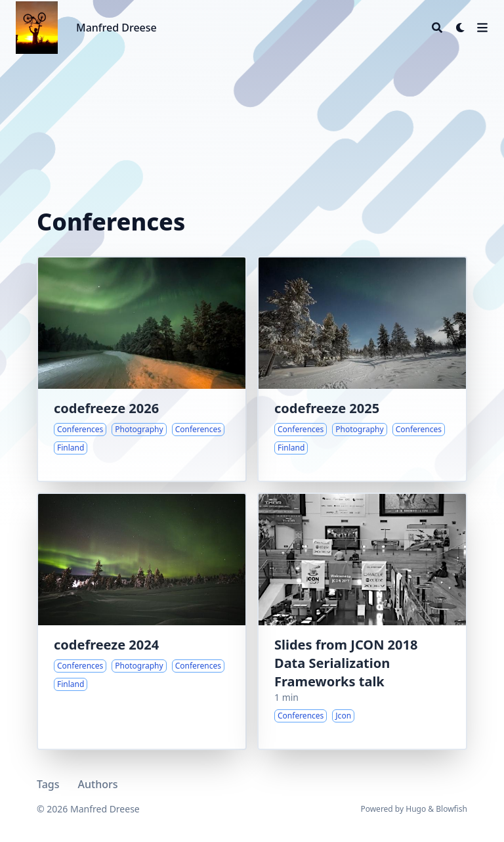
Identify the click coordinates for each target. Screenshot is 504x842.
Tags (48, 784)
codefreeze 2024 (106, 645)
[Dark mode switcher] (461, 28)
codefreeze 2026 (106, 408)
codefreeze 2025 (327, 408)
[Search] (437, 28)
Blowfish (451, 809)
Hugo (416, 809)
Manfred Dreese (116, 28)
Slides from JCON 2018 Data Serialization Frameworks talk (346, 663)
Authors (98, 784)
